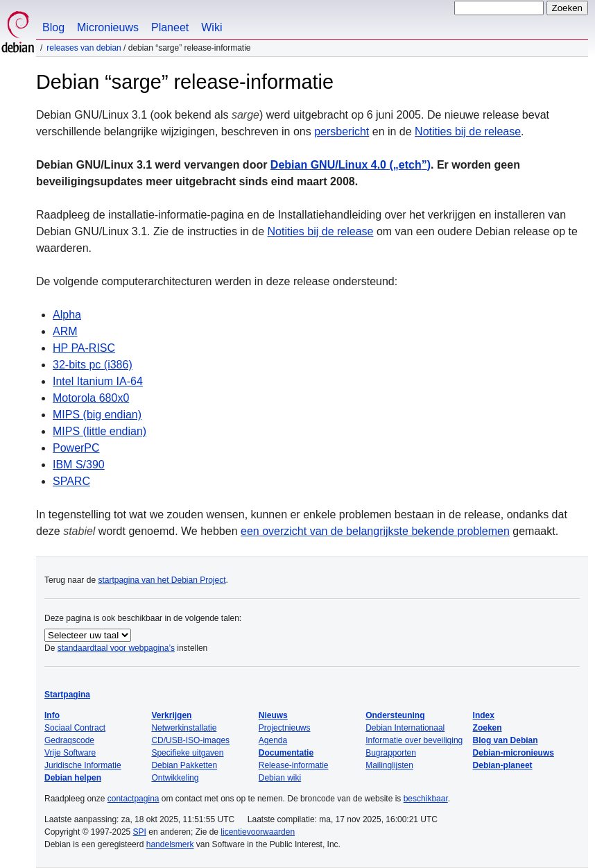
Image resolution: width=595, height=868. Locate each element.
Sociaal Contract (75, 728)
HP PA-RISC (84, 348)
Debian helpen (73, 778)
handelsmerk (170, 844)
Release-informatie (294, 765)
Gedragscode (69, 740)
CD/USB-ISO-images (190, 740)
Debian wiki (280, 778)
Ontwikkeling (175, 778)
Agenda (273, 740)
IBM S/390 (79, 465)
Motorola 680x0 (91, 398)
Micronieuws (108, 27)
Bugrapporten (391, 753)
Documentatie (286, 753)
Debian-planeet (503, 765)
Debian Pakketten (184, 765)
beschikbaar (426, 799)
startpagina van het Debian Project (162, 580)
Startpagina (67, 695)
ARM (65, 331)
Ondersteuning (395, 715)
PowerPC (76, 448)
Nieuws (273, 715)
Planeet (170, 27)
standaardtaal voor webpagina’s (116, 648)
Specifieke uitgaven (187, 753)
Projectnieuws (285, 728)
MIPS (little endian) (100, 431)
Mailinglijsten (389, 765)
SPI (140, 832)
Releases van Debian (84, 48)
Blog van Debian (506, 740)
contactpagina (133, 799)
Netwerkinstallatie (184, 728)
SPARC (71, 481)
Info (52, 715)
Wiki (212, 27)
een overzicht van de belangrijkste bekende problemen (375, 531)
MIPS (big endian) (97, 415)
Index (484, 715)
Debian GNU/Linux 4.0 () (351, 165)
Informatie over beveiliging (414, 740)
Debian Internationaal (405, 728)
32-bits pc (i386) (93, 365)
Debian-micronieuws (514, 753)
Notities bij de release (468, 131)
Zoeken (488, 728)
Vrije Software (70, 753)
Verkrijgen (171, 715)
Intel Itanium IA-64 (98, 381)
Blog (53, 27)
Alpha (67, 315)
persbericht (342, 131)
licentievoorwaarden (258, 832)
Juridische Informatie (83, 765)
